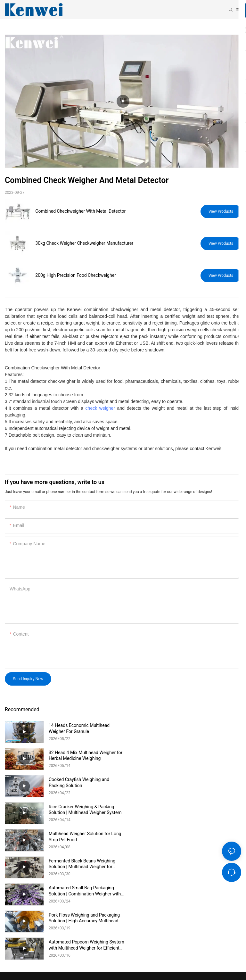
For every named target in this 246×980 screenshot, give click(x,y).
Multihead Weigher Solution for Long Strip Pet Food (85, 782)
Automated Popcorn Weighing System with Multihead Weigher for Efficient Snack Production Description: (83, 837)
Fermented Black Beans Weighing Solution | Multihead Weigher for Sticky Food (200, 782)
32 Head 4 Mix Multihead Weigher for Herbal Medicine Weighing (204, 728)
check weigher (100, 408)
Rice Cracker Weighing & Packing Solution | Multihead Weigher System (203, 755)
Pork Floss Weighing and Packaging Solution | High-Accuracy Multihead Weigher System (202, 810)
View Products (221, 211)
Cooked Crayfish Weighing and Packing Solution (79, 755)
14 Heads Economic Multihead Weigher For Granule (79, 728)
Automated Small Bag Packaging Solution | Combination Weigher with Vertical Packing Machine (85, 810)
